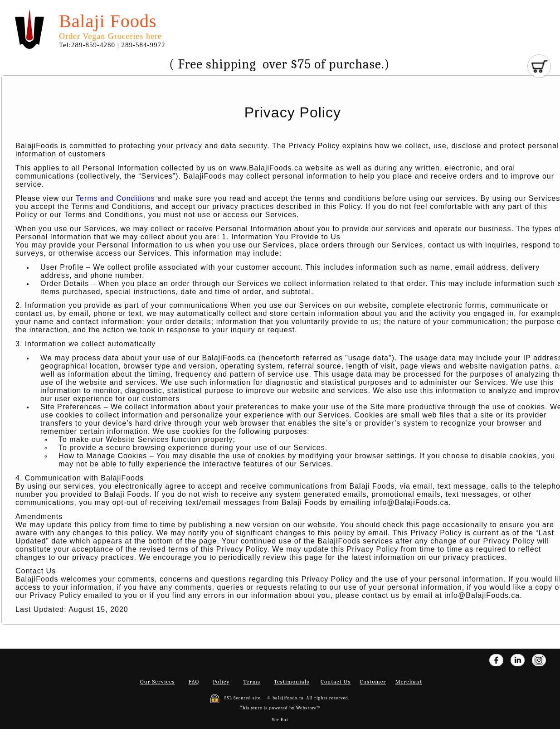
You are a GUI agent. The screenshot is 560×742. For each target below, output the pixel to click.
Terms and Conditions (115, 198)
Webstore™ (308, 708)
